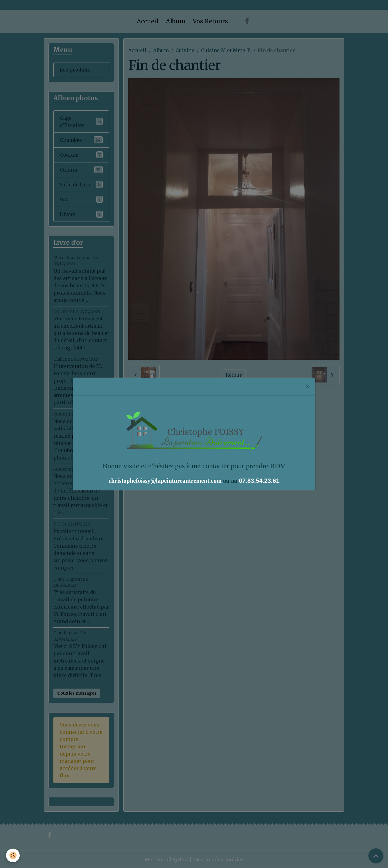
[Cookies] (13, 855)
